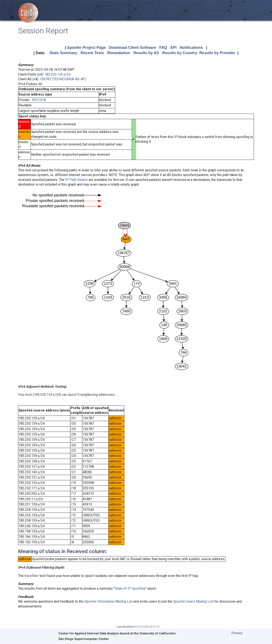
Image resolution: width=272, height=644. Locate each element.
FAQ (163, 48)
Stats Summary (63, 53)
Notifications (191, 48)
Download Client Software (132, 48)
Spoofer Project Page (86, 48)
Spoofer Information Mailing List (108, 601)
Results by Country (180, 53)
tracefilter (32, 576)
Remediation (119, 53)
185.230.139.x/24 (57, 74)
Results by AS (146, 53)
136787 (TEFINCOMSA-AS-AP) (63, 79)
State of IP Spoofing (130, 588)
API (173, 48)
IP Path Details (76, 180)
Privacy (237, 633)
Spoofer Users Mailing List (193, 601)
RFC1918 (39, 100)
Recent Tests (92, 53)
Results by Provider (217, 53)
